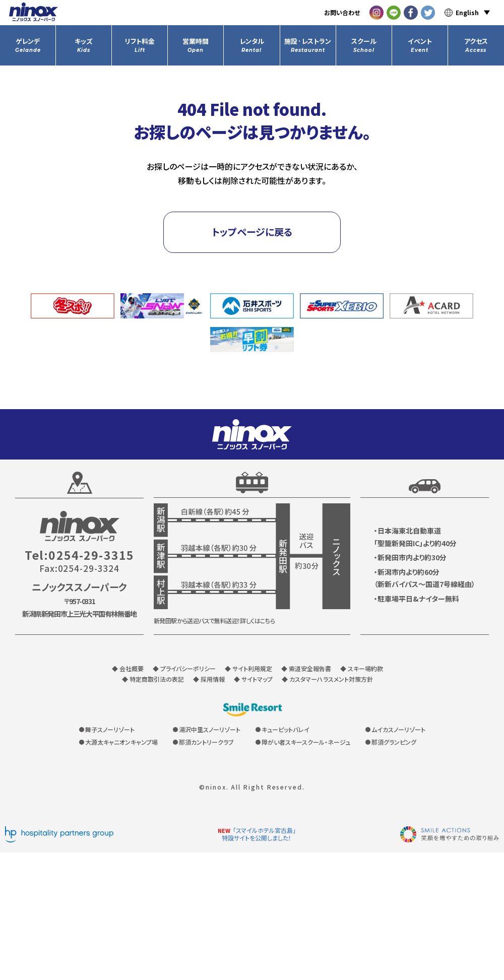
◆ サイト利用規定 (248, 668)
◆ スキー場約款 (362, 668)
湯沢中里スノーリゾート (210, 729)
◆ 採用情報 (209, 679)
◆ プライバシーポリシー (184, 668)
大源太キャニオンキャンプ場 (121, 742)
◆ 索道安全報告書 (306, 668)
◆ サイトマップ (253, 679)
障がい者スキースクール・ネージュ (306, 742)
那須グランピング (394, 742)
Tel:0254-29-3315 (79, 555)
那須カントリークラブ (206, 742)
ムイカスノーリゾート (398, 729)
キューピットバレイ (286, 729)
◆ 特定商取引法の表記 (153, 679)
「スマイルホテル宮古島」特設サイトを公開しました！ (259, 834)
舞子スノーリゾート (110, 729)
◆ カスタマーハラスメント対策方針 (327, 679)
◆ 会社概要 (128, 668)
